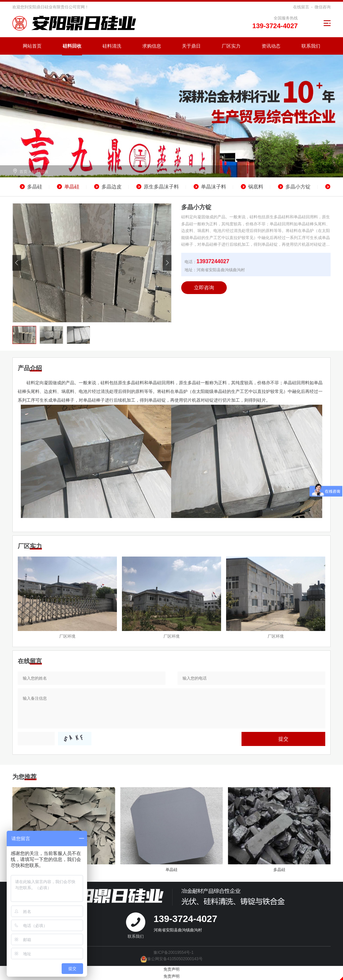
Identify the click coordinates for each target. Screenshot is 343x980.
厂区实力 (231, 46)
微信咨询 (323, 7)
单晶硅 (72, 187)
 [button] (17, 263)
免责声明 (171, 969)
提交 (283, 739)
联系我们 (311, 46)
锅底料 (256, 187)
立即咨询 (204, 287)
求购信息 (152, 46)
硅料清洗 (112, 46)
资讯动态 (271, 46)
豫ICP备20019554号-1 (174, 953)
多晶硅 (35, 187)
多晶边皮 (112, 187)
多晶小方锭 (298, 187)
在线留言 (301, 7)
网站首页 (32, 46)
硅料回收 (72, 46)
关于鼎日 (191, 46)
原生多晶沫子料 (161, 187)
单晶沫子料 (214, 187)
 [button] (167, 263)
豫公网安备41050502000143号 (171, 959)
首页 (23, 172)
